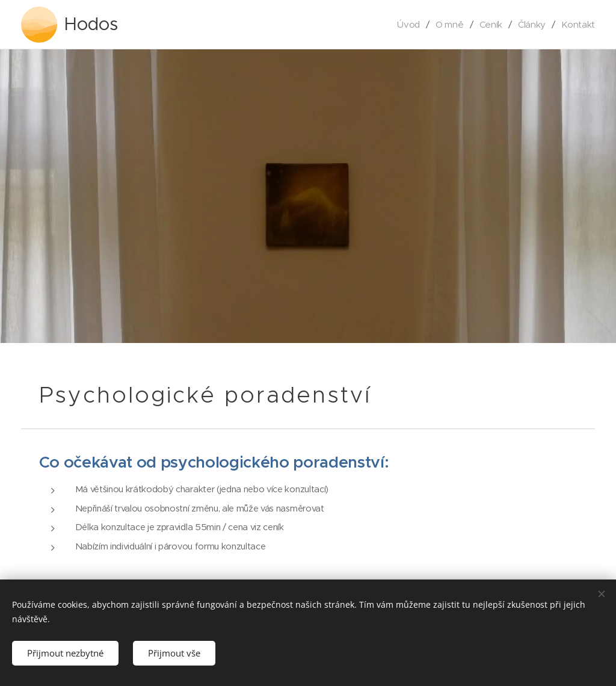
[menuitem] (407, 25)
